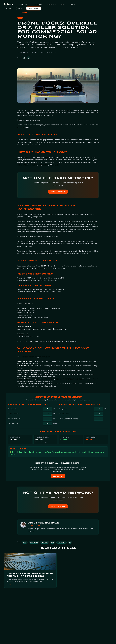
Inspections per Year (14, 419)
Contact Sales (58, 476)
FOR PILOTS (38, 4)
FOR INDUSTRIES (23, 4)
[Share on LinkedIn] (28, 58)
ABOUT (63, 4)
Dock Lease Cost (13, 424)
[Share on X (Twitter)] (24, 58)
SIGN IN (20, 8)
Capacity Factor (64, 414)
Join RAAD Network (58, 192)
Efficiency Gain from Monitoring (68, 419)
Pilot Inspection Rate (14, 414)
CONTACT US (10, 8)
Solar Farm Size (13, 409)
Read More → (11, 585)
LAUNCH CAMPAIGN (34, 8)
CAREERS (73, 4)
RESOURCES (52, 4)
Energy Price (63, 409)
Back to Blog (23, 13)
